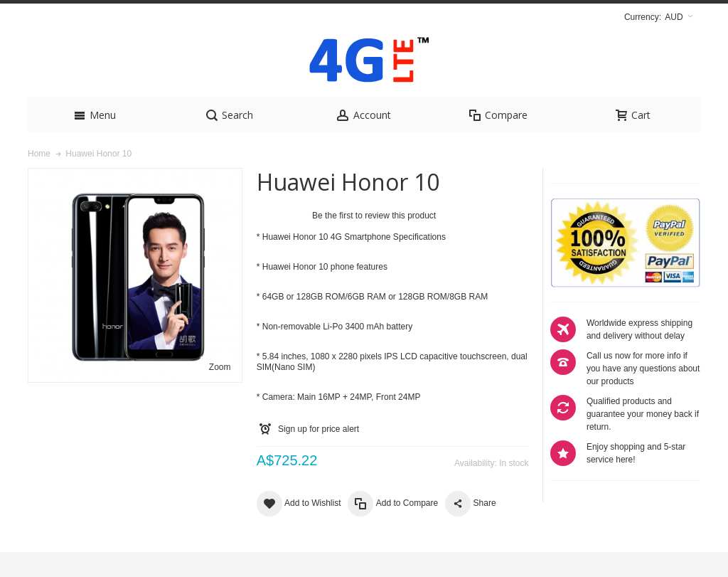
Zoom (220, 392)
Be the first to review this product (374, 240)
